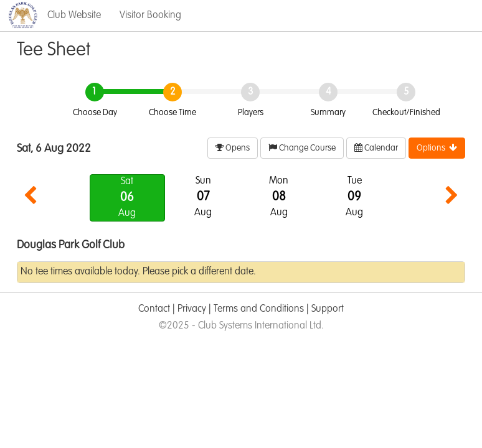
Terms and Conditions (259, 309)
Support (328, 309)
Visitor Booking (150, 16)
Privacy (192, 309)
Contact (154, 309)
